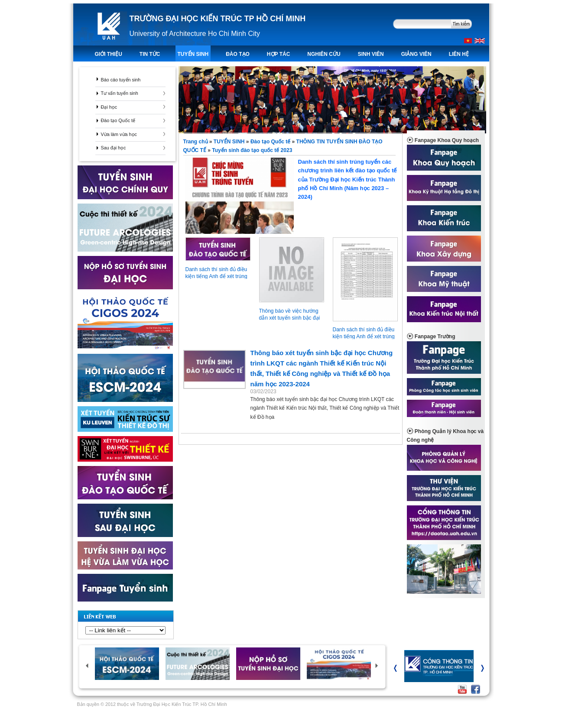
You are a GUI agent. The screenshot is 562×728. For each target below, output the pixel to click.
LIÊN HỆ (459, 54)
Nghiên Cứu (324, 54)
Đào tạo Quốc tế (118, 120)
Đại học (109, 107)
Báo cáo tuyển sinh (121, 80)
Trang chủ (196, 142)
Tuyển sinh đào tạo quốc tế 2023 (252, 150)
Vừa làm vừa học (119, 134)
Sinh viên (371, 54)
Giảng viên (416, 54)
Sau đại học (114, 148)
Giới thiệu (109, 54)
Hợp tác (278, 54)
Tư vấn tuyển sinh (120, 93)
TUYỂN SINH (193, 54)
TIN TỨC (150, 54)
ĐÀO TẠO (238, 54)
